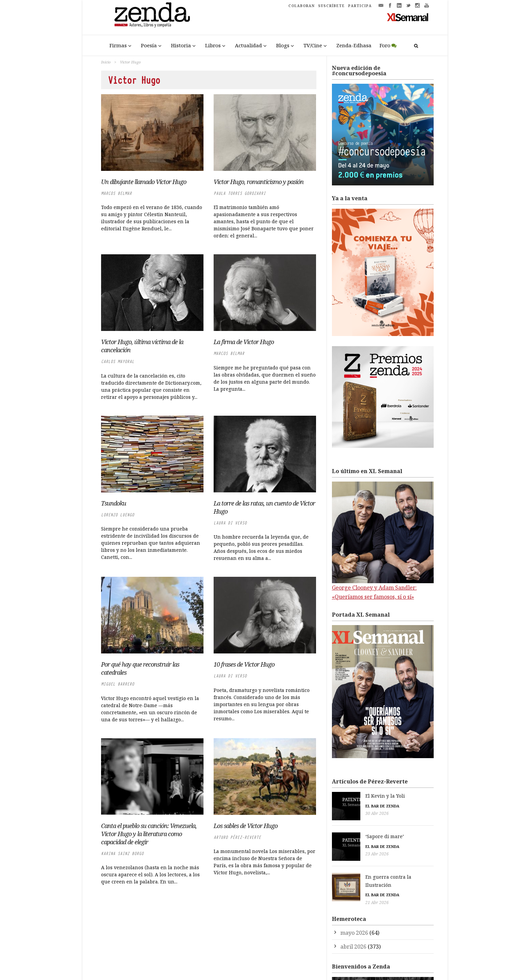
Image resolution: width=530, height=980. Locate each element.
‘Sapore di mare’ (351, 833)
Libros (213, 45)
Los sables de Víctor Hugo (246, 826)
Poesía (149, 45)
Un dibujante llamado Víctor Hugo (144, 182)
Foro (385, 45)
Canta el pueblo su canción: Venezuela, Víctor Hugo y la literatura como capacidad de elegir (149, 834)
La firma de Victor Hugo (244, 342)
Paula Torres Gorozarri (240, 193)
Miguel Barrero (118, 684)
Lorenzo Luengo (118, 515)
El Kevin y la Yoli (352, 796)
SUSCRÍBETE (331, 6)
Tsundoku (114, 503)
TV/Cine (313, 45)
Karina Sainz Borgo (122, 854)
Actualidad (248, 45)
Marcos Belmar (116, 193)
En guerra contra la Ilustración (369, 870)
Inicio (106, 62)
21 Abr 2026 (344, 888)
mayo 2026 (354, 918)
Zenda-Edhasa (354, 45)
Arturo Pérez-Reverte (237, 837)
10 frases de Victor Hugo (244, 664)
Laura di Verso (230, 523)
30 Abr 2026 (344, 813)
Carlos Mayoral (118, 362)
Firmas (118, 45)
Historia (181, 45)
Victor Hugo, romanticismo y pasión (259, 182)
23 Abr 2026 (344, 850)
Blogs (283, 45)
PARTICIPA (360, 6)
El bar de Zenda (349, 806)
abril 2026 (353, 932)
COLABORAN (302, 6)
